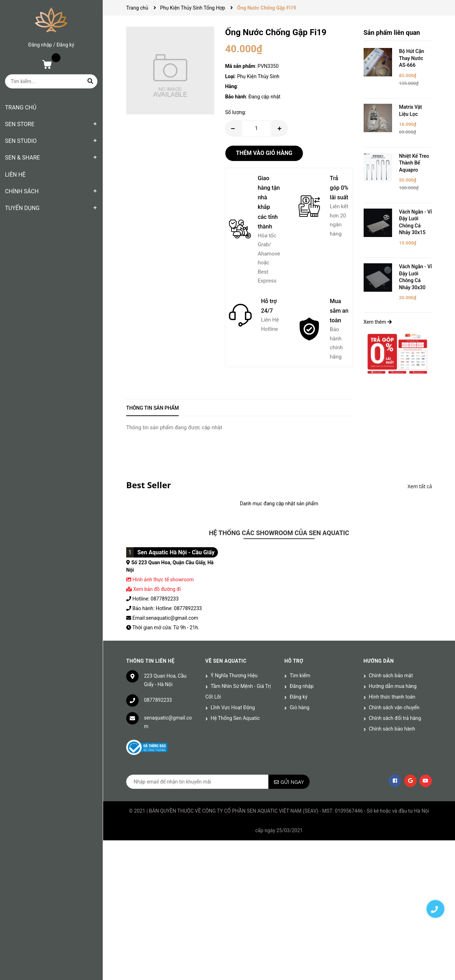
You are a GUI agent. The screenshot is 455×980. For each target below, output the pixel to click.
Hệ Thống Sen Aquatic (235, 718)
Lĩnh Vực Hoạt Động (233, 707)
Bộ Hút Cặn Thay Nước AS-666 (412, 58)
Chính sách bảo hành (392, 729)
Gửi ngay (292, 782)
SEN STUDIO (21, 141)
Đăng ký (65, 45)
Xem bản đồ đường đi (154, 589)
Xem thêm (378, 322)
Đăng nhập (40, 45)
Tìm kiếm (300, 675)
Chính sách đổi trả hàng (395, 718)
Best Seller (149, 485)
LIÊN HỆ (15, 175)
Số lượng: (235, 112)
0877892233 (158, 700)
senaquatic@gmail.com (168, 722)
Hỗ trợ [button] (294, 661)
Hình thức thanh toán (392, 697)
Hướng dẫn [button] (379, 661)
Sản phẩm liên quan (392, 33)
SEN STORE (20, 124)
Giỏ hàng (299, 707)
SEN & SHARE (22, 158)
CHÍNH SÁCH (22, 191)
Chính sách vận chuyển (394, 707)
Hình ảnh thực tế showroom (163, 580)
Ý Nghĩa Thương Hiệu (234, 675)
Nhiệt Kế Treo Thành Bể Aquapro (414, 163)
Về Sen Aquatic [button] (226, 661)
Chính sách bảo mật (391, 675)
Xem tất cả (420, 486)
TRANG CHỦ (21, 107)
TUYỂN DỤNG (22, 208)
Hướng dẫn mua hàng (393, 686)
